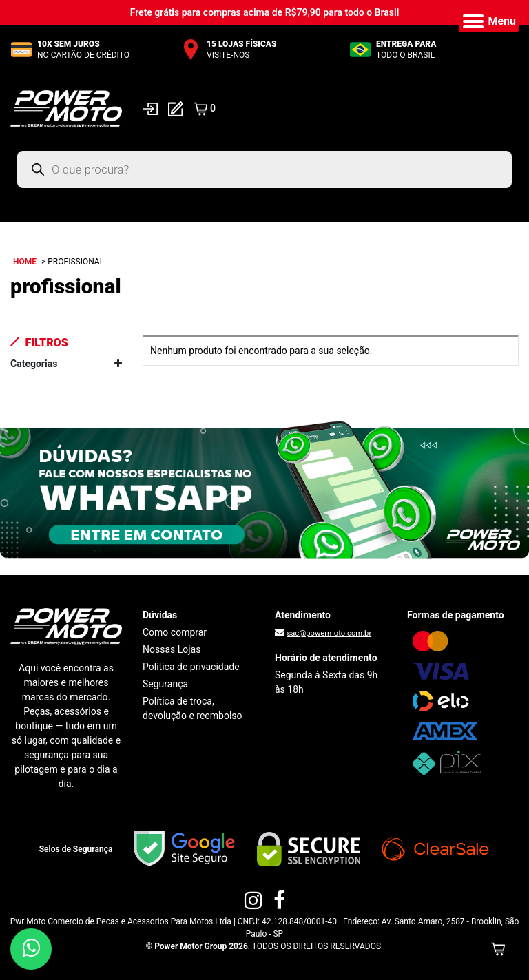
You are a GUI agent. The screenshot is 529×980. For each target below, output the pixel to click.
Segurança (165, 684)
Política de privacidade (191, 667)
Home (25, 262)
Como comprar (175, 632)
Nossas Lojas (172, 649)
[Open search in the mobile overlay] (264, 169)
